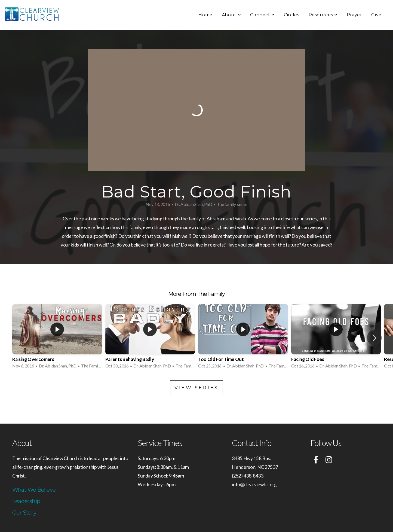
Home (205, 15)
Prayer (354, 15)
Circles (291, 15)
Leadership (26, 501)
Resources (323, 15)
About (231, 15)
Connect (262, 15)
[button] (374, 338)
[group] (57, 338)
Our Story (24, 513)
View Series (196, 388)
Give (376, 15)
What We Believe (34, 490)
